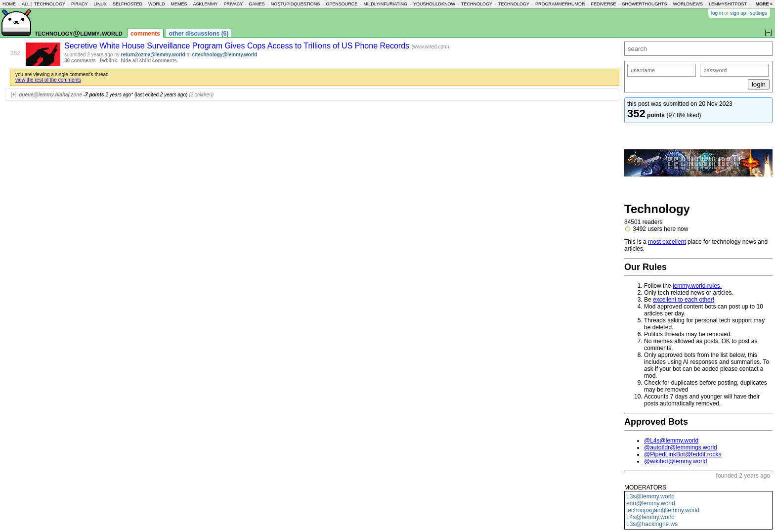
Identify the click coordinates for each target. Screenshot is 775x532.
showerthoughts (645, 4)
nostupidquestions (296, 4)
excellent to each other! (684, 300)
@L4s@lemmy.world (671, 441)
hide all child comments (149, 61)
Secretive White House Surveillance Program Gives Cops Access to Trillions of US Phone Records (238, 46)
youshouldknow (434, 4)
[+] (14, 95)
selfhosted (128, 4)
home (9, 4)
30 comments (80, 61)
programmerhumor (560, 4)
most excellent (667, 242)
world (157, 4)
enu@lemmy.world (651, 503)
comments (145, 34)
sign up (738, 13)
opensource (342, 4)
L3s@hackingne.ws (652, 524)
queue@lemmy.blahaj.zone (50, 95)
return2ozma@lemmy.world (153, 55)
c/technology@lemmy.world (225, 55)
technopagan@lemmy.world (663, 510)
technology (50, 4)
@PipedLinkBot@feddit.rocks (683, 454)
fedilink (108, 61)
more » (764, 4)
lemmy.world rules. (697, 286)
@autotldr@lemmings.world (681, 447)
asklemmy (205, 4)
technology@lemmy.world (79, 33)
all (26, 4)
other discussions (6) (199, 34)
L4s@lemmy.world (650, 517)
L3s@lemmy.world (650, 496)
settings (759, 13)
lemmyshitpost (728, 4)
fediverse (604, 4)
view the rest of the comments (48, 80)
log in (717, 13)
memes (179, 4)
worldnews (688, 4)
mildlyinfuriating (385, 4)
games (257, 4)
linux (100, 4)
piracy (80, 4)
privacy (233, 4)
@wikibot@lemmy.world (676, 461)
